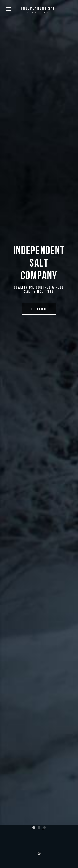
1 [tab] (34, 827)
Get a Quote (39, 309)
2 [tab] (39, 827)
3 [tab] (45, 827)
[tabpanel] (39, 412)
